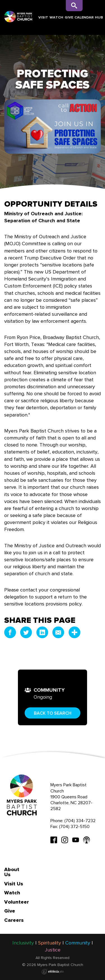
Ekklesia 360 (53, 972)
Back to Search (53, 713)
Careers (14, 920)
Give (69, 17)
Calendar (84, 17)
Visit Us (14, 884)
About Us (12, 872)
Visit (43, 17)
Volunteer (17, 902)
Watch (56, 17)
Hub (99, 17)
